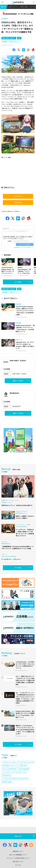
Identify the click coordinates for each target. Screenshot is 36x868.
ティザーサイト (18, 196)
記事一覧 (3, 7)
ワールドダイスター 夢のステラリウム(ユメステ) (15, 779)
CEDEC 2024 (23, 765)
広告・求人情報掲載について (18, 855)
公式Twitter (18, 203)
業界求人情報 (24, 7)
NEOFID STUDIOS (7, 782)
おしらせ (18, 865)
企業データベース (13, 7)
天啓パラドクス (14, 41)
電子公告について (18, 861)
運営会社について (18, 851)
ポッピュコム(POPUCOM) (9, 769)
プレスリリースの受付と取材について (18, 858)
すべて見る (18, 282)
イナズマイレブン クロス (9, 762)
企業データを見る (18, 381)
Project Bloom (7, 775)
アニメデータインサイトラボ (26, 762)
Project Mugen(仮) (24, 769)
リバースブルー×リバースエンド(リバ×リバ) (14, 772)
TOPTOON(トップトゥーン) (10, 765)
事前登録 (5, 19)
